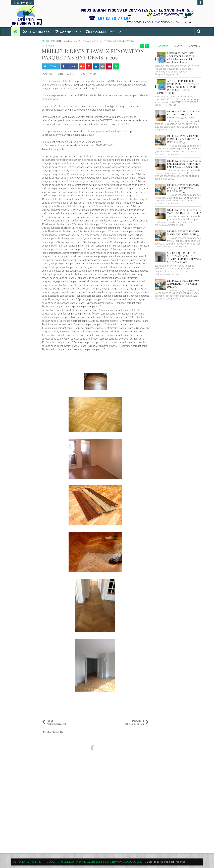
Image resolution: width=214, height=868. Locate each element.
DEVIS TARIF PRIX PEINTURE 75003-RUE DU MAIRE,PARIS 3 (184, 211)
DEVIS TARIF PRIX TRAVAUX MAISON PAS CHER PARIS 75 (183, 233)
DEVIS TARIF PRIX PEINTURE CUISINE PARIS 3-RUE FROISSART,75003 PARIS (184, 114)
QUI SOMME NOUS (36, 32)
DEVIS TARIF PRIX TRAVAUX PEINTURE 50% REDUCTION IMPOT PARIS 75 (183, 139)
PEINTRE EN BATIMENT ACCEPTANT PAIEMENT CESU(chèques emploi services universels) (181, 58)
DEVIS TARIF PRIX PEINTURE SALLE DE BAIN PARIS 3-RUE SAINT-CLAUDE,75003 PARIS (184, 164)
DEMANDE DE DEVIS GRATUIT (106, 32)
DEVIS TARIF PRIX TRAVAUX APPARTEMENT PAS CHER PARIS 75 (183, 284)
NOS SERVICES (66, 32)
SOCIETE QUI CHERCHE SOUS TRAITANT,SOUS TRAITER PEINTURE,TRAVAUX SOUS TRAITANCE (184, 258)
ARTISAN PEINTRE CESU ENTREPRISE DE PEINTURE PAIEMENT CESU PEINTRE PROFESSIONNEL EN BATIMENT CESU (177, 87)
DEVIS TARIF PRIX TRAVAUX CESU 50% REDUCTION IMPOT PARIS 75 (183, 188)
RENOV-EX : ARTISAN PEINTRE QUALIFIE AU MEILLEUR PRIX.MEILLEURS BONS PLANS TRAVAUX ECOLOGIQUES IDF (79, 862)
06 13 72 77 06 (22, 3)
